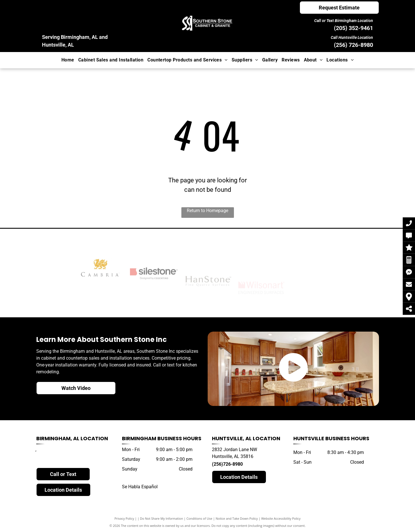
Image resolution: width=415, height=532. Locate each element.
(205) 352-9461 (353, 28)
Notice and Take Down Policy (237, 518)
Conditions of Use (200, 518)
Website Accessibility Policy (281, 518)
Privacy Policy (124, 518)
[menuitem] (68, 60)
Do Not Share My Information (162, 518)
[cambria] (100, 289)
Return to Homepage (207, 211)
